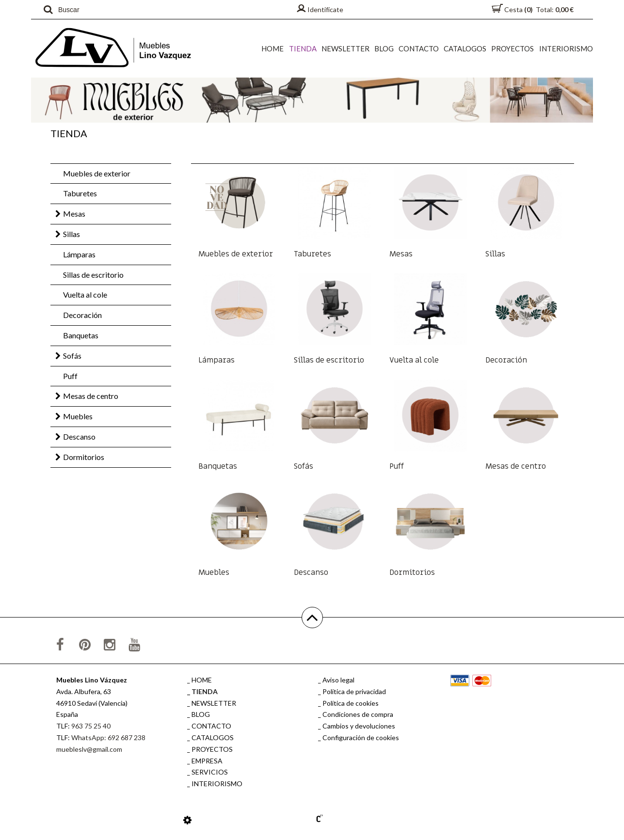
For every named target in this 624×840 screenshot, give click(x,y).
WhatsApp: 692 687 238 (108, 737)
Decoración (82, 315)
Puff (70, 376)
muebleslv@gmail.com (89, 749)
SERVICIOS (210, 772)
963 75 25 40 (91, 726)
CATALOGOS (465, 48)
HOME (273, 48)
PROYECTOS (513, 48)
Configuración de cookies (361, 737)
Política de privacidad (354, 691)
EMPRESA (207, 761)
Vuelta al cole (85, 294)
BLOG (384, 48)
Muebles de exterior (97, 173)
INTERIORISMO (566, 48)
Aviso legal (338, 680)
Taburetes (80, 193)
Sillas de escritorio (93, 275)
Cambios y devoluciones (359, 726)
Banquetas (81, 335)
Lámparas (79, 254)
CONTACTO (419, 48)
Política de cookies (351, 703)
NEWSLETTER (346, 48)
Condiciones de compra (358, 714)
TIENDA (303, 48)
